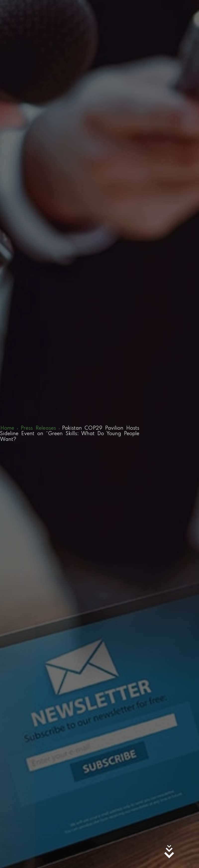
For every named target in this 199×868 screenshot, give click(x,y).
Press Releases (38, 428)
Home (7, 428)
